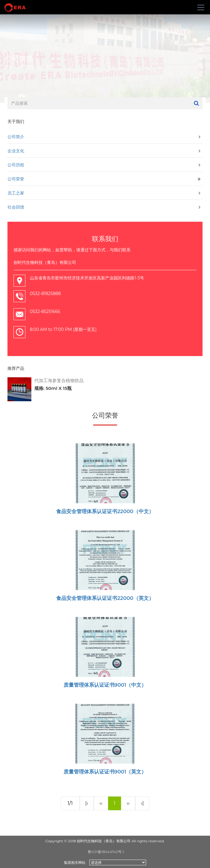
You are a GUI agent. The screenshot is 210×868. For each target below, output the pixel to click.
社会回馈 (16, 207)
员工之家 (16, 193)
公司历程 (16, 165)
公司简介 (16, 137)
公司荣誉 (45, 67)
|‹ (87, 803)
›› (128, 803)
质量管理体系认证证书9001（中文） (105, 685)
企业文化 (16, 151)
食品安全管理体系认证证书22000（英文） (105, 598)
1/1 (70, 803)
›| (142, 803)
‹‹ (101, 803)
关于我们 (25, 67)
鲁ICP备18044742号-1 (106, 852)
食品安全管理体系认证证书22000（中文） (105, 511)
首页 (9, 67)
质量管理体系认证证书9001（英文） (105, 772)
